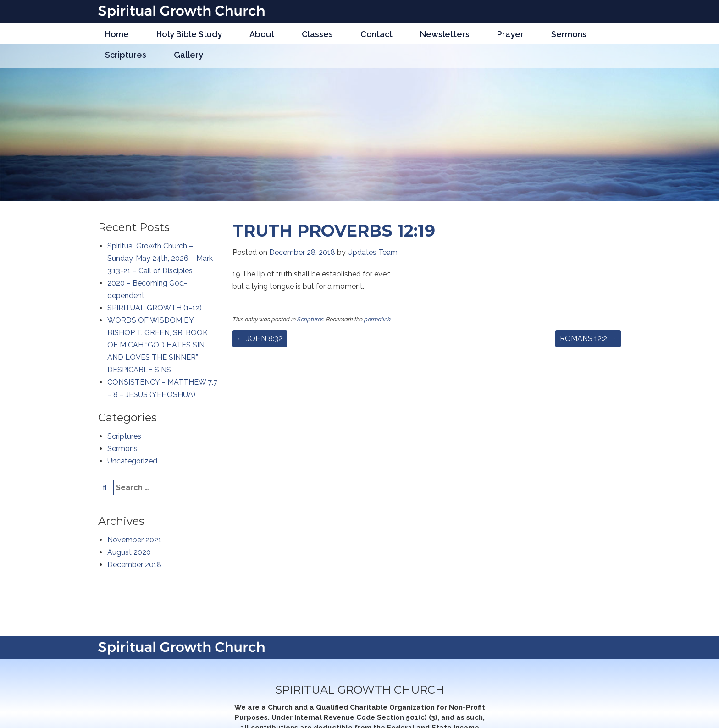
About (262, 34)
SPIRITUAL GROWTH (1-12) (155, 308)
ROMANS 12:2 (588, 339)
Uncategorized (132, 461)
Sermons (569, 34)
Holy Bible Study (189, 34)
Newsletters (445, 34)
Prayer (510, 34)
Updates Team (373, 252)
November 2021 (134, 540)
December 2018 (134, 565)
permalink (377, 319)
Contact (376, 34)
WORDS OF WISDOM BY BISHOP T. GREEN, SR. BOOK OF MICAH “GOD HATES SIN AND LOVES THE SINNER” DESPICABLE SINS (158, 345)
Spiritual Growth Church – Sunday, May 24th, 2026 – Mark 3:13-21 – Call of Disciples (160, 258)
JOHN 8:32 (260, 339)
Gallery (188, 55)
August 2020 (129, 552)
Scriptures (126, 55)
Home (117, 34)
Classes (317, 34)
